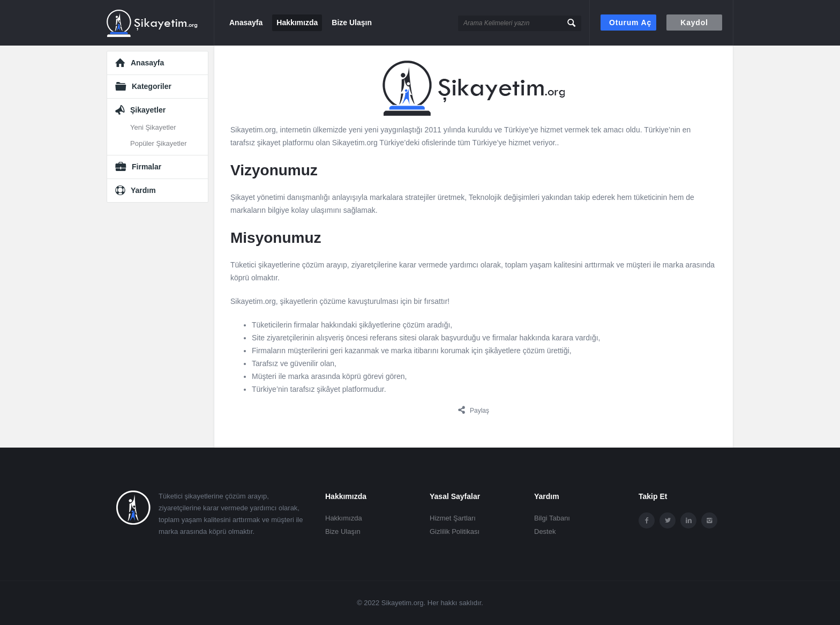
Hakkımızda (297, 23)
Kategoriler (152, 86)
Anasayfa (246, 23)
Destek (545, 531)
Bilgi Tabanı (552, 518)
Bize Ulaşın (352, 23)
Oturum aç (630, 23)
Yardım (143, 190)
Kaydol (694, 23)
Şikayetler (148, 110)
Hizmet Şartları (453, 518)
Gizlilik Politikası (455, 531)
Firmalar (147, 167)
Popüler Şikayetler (159, 143)
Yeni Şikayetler (153, 127)
